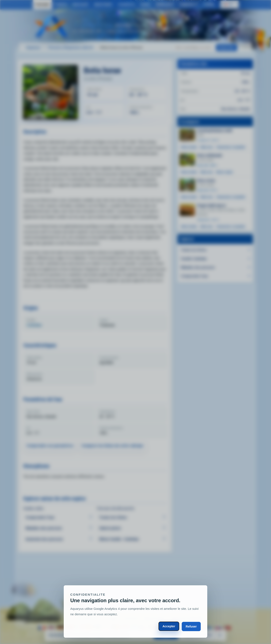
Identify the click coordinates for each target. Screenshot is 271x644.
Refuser (191, 626)
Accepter (169, 626)
